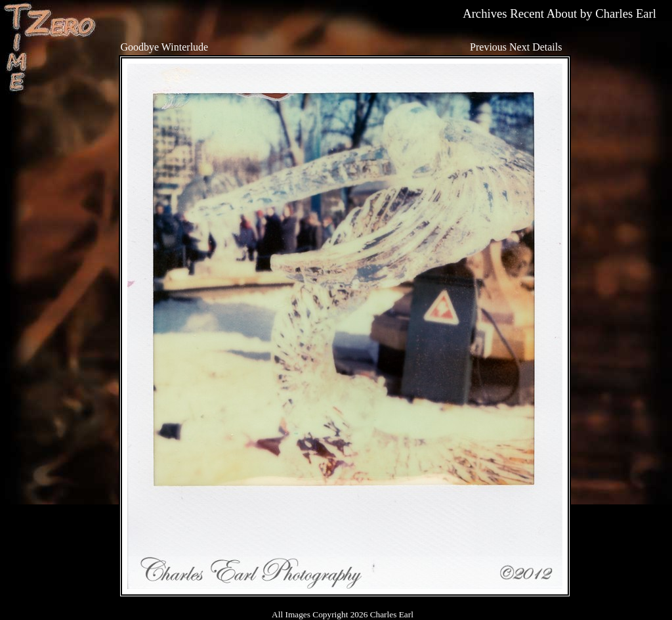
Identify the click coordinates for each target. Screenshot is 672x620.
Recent (527, 13)
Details (547, 47)
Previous (488, 47)
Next (519, 47)
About (562, 13)
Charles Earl (626, 13)
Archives (485, 13)
